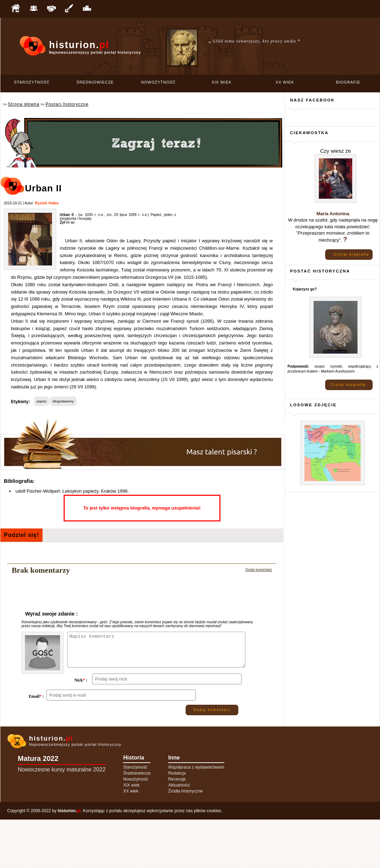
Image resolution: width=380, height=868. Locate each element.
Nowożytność (158, 82)
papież (41, 401)
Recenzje (177, 828)
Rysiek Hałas (47, 203)
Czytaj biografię (352, 254)
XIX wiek (222, 82)
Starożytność (32, 82)
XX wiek (285, 82)
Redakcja (177, 822)
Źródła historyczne (185, 840)
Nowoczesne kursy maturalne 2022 (62, 818)
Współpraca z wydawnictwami (196, 816)
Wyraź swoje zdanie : (51, 614)
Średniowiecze (95, 82)
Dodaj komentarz (259, 570)
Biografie (348, 82)
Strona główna (24, 104)
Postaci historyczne (67, 104)
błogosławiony (63, 401)
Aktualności (179, 834)
